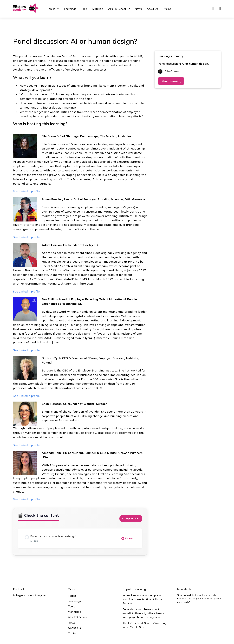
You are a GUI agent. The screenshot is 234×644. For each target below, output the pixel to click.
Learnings (70, 9)
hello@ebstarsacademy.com (30, 595)
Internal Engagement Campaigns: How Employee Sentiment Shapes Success (143, 599)
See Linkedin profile (27, 191)
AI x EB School (117, 9)
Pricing (167, 9)
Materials (98, 9)
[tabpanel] (80, 278)
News (138, 9)
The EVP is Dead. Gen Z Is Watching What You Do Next (140, 625)
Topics (51, 9)
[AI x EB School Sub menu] (129, 9)
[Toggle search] (213, 9)
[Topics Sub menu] (58, 9)
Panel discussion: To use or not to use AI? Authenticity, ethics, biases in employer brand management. (143, 613)
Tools (84, 9)
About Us (152, 9)
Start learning (171, 81)
